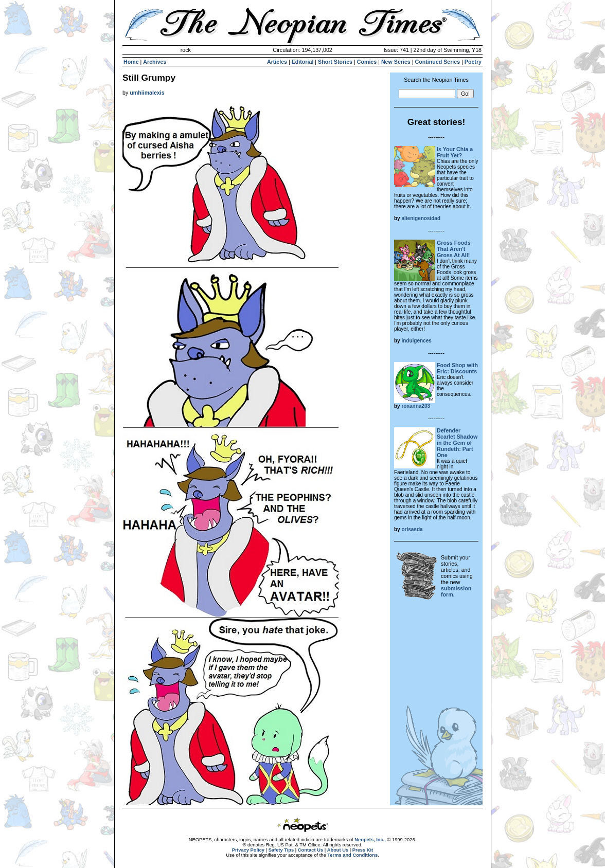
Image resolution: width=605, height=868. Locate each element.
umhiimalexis (147, 93)
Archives (155, 62)
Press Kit (363, 850)
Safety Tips (281, 850)
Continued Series (437, 62)
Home (131, 62)
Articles (277, 62)
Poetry (473, 62)
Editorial (303, 62)
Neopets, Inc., (370, 840)
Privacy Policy (248, 850)
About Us (338, 850)
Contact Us (310, 850)
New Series (396, 62)
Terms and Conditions (352, 855)
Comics (367, 62)
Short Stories (335, 62)
